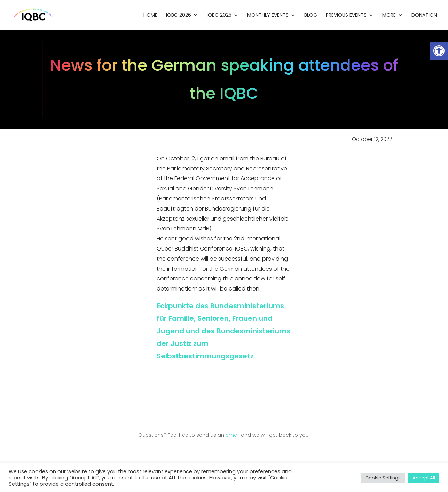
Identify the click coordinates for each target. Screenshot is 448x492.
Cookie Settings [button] (383, 478)
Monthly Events (268, 15)
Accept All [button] (424, 478)
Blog (311, 15)
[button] (439, 51)
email (233, 435)
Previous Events (346, 15)
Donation (424, 15)
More (389, 15)
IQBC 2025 (219, 15)
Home (150, 15)
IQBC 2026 (179, 15)
